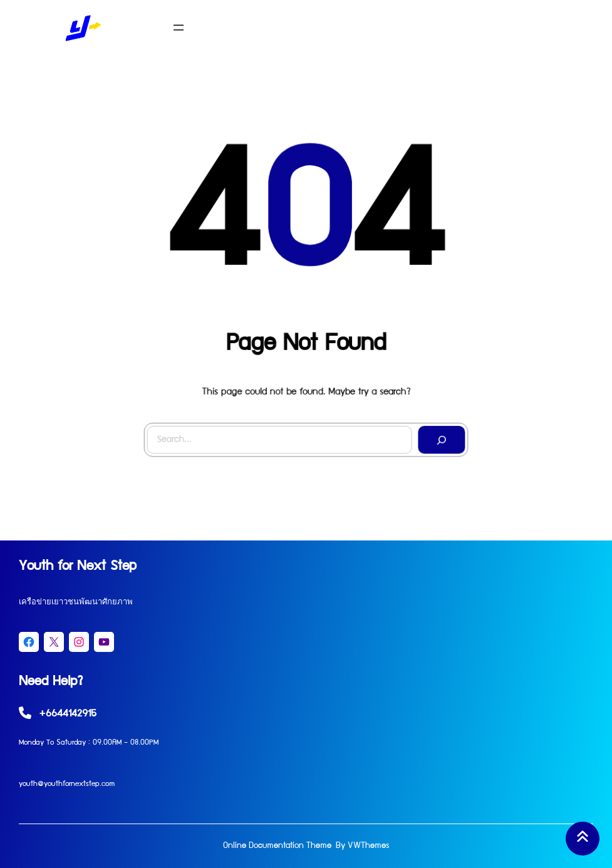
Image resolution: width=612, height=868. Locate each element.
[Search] (440, 438)
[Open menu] (179, 28)
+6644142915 (68, 715)
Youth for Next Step (78, 567)
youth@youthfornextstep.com (67, 784)
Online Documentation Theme (277, 846)
